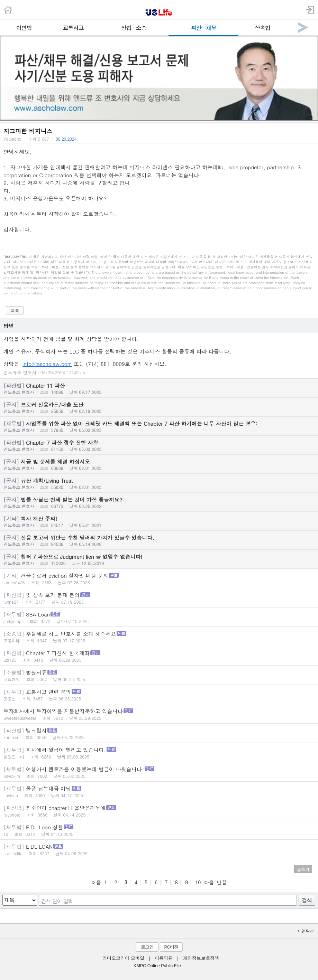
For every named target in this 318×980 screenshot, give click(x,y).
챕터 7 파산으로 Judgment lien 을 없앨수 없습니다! (159, 559)
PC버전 (171, 947)
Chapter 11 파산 (159, 388)
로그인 (147, 947)
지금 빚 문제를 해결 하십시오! (159, 464)
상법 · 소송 (133, 28)
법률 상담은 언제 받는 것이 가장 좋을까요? (159, 502)
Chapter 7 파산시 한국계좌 (159, 656)
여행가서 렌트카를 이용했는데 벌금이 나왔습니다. (159, 772)
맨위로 (306, 931)
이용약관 (164, 958)
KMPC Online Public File (157, 966)
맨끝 (222, 882)
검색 (307, 900)
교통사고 (73, 28)
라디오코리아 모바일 (123, 958)
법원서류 (159, 675)
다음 (209, 882)
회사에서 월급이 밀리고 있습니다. (159, 753)
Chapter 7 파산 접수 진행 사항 (159, 445)
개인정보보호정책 (201, 958)
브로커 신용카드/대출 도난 (159, 407)
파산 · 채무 (204, 28)
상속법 (262, 28)
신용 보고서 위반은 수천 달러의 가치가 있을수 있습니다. (159, 540)
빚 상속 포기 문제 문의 (159, 598)
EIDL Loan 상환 (159, 830)
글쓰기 (303, 869)
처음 (96, 882)
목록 (15, 310)
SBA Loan (159, 617)
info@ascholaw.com (47, 364)
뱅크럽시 (159, 733)
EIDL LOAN (159, 850)
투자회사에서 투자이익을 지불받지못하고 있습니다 (159, 714)
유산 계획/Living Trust (159, 483)
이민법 (24, 28)
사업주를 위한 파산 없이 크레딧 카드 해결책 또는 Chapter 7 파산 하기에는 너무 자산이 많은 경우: (159, 426)
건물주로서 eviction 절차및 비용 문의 (159, 579)
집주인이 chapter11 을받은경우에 (159, 811)
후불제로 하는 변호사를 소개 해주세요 (159, 637)
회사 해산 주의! (159, 521)
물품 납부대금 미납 (159, 791)
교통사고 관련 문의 (159, 695)
